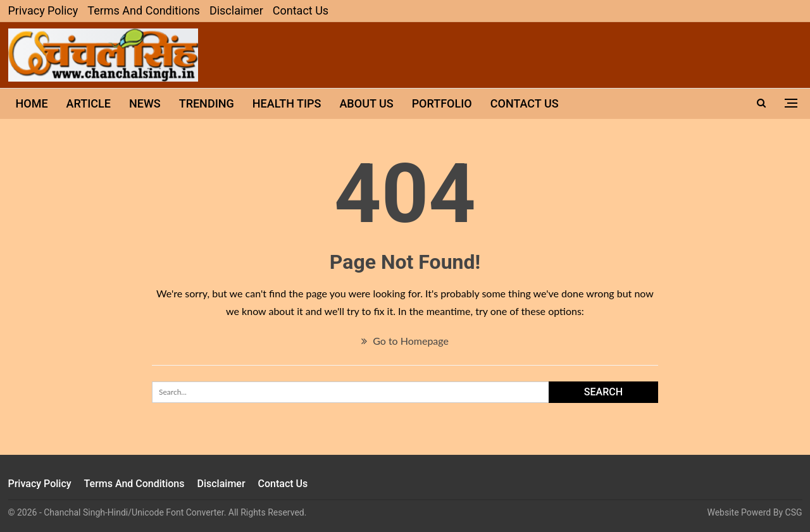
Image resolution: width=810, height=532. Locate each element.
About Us (366, 103)
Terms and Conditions (144, 10)
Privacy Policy (43, 10)
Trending (207, 103)
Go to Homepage (405, 341)
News (145, 103)
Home (32, 103)
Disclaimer (236, 10)
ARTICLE (89, 103)
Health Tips (287, 103)
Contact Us (301, 10)
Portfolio (442, 103)
